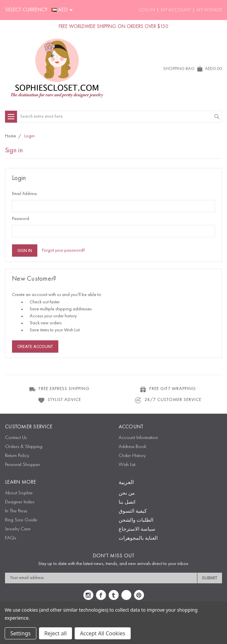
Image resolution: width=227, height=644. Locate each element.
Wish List (127, 465)
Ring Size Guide (21, 520)
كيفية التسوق (133, 511)
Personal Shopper (22, 465)
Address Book (132, 447)
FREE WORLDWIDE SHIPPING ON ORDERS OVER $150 (113, 27)
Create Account (35, 346)
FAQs (10, 538)
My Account (176, 10)
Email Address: (25, 194)
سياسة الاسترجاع (137, 529)
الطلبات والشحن (136, 520)
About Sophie (19, 493)
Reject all (55, 633)
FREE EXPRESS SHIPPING (59, 389)
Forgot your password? (63, 250)
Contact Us (16, 438)
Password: (21, 219)
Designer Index (20, 502)
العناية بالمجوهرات (138, 538)
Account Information (138, 438)
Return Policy (17, 456)
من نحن (127, 493)
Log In (147, 10)
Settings (20, 633)
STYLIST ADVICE (59, 400)
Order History (132, 456)
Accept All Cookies (103, 633)
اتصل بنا (127, 502)
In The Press (16, 511)
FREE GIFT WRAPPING (168, 389)
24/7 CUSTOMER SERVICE (168, 400)
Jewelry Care (18, 529)
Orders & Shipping (24, 447)
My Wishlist (209, 10)
